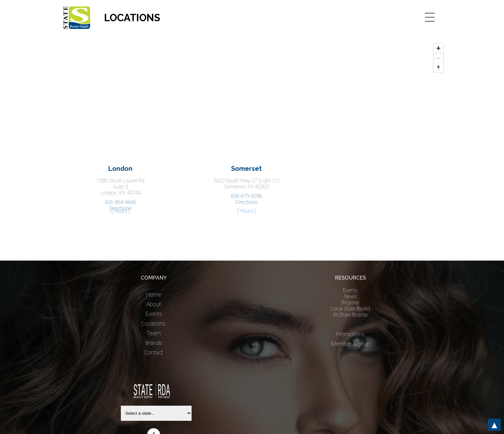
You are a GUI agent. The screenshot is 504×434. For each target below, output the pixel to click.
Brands (153, 343)
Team (154, 333)
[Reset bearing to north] (438, 68)
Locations (154, 324)
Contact (154, 353)
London (120, 169)
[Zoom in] (438, 48)
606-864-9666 (120, 202)
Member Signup (351, 344)
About (153, 304)
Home (154, 295)
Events (154, 314)
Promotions (351, 334)
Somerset (246, 169)
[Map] (252, 88)
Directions (246, 202)
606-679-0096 (246, 196)
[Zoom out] (438, 58)
